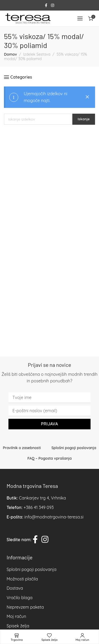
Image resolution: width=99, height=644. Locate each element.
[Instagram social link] (53, 5)
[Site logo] (28, 18)
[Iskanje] (38, 119)
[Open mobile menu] (80, 18)
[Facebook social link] (46, 5)
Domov (10, 54)
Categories (21, 77)
